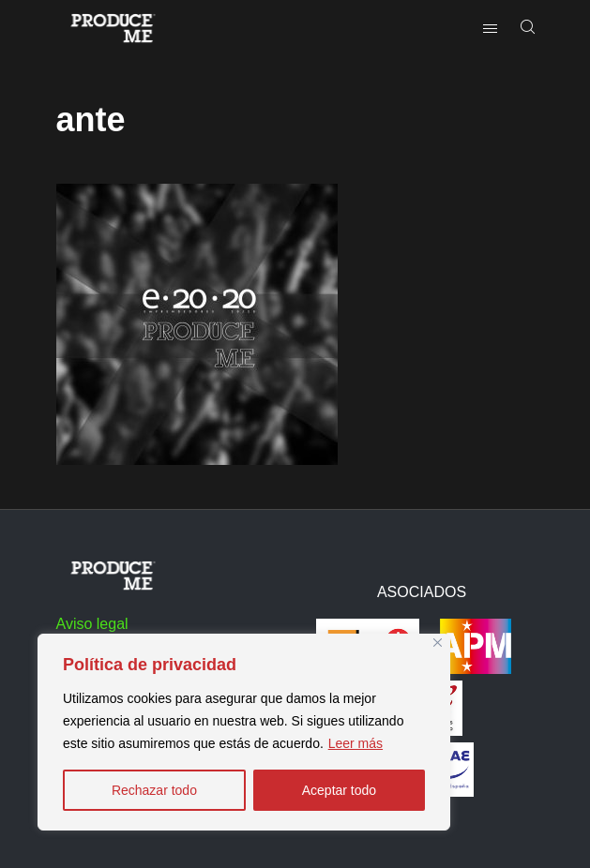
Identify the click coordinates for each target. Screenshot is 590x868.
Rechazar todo (154, 790)
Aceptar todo (339, 790)
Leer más (356, 743)
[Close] (438, 643)
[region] (244, 732)
